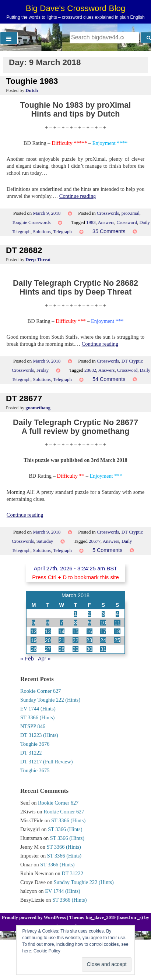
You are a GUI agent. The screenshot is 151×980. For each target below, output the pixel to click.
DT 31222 (31, 753)
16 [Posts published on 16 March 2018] (89, 631)
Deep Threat (38, 260)
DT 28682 (24, 250)
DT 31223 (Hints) (39, 735)
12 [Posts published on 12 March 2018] (34, 631)
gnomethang (38, 408)
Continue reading (78, 196)
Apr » (44, 659)
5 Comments (108, 550)
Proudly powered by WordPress (34, 917)
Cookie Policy (47, 951)
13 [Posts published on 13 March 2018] (48, 631)
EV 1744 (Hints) (38, 709)
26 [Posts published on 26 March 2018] (34, 649)
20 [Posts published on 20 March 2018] (48, 640)
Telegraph (62, 232)
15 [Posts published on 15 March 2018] (75, 631)
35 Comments (109, 231)
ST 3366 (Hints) (37, 717)
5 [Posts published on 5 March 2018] (34, 623)
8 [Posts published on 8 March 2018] (75, 623)
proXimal (131, 213)
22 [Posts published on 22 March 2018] (75, 640)
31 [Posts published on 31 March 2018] (103, 649)
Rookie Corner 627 (41, 691)
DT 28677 (24, 398)
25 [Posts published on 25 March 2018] (117, 640)
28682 (90, 370)
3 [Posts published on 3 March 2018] (103, 614)
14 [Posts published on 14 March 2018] (62, 631)
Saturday (45, 541)
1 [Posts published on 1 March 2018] (75, 614)
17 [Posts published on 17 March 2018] (103, 631)
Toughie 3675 (35, 770)
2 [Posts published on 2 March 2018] (89, 614)
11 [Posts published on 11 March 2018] (117, 623)
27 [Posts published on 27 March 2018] (48, 649)
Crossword (127, 222)
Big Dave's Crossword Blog (76, 8)
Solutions (42, 232)
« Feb (27, 659)
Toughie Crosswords (31, 222)
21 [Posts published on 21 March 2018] (62, 640)
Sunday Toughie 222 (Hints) (50, 700)
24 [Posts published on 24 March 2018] (103, 640)
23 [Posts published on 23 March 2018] (89, 640)
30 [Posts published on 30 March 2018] (89, 649)
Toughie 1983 (32, 81)
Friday (43, 370)
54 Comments (109, 379)
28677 (95, 541)
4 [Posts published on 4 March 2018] (117, 614)
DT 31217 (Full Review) (46, 762)
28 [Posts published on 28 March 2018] (62, 649)
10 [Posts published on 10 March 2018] (103, 623)
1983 (91, 222)
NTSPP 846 (33, 726)
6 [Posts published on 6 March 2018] (48, 623)
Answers (106, 222)
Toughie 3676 (35, 744)
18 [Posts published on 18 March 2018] (117, 631)
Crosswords (108, 213)
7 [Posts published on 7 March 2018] (62, 623)
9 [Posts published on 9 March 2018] (89, 623)
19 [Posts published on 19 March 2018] (34, 640)
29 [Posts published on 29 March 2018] (75, 649)
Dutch (31, 90)
